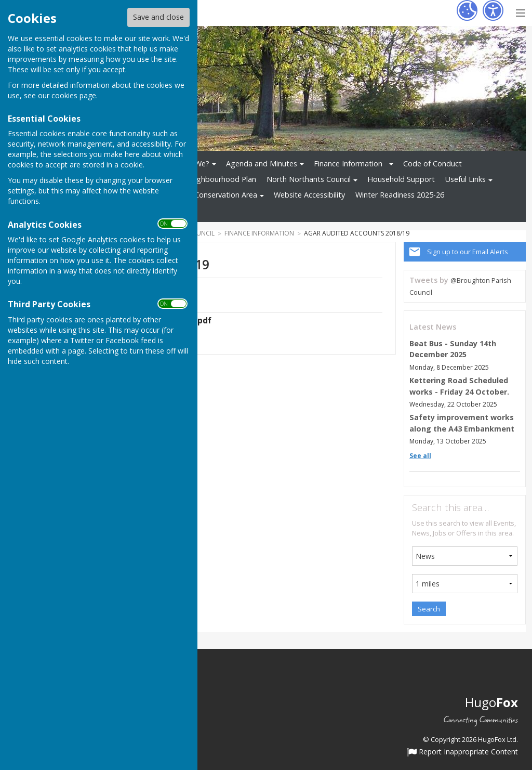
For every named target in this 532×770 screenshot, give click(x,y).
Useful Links (465, 179)
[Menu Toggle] (520, 12)
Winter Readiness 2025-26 (400, 195)
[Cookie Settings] (467, 10)
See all (420, 456)
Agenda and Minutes (262, 164)
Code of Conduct (433, 164)
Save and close (158, 17)
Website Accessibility (309, 195)
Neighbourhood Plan (221, 179)
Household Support (401, 179)
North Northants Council (309, 179)
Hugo (491, 702)
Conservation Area (226, 195)
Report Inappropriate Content (463, 752)
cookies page (74, 95)
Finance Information (348, 164)
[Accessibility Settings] (493, 10)
